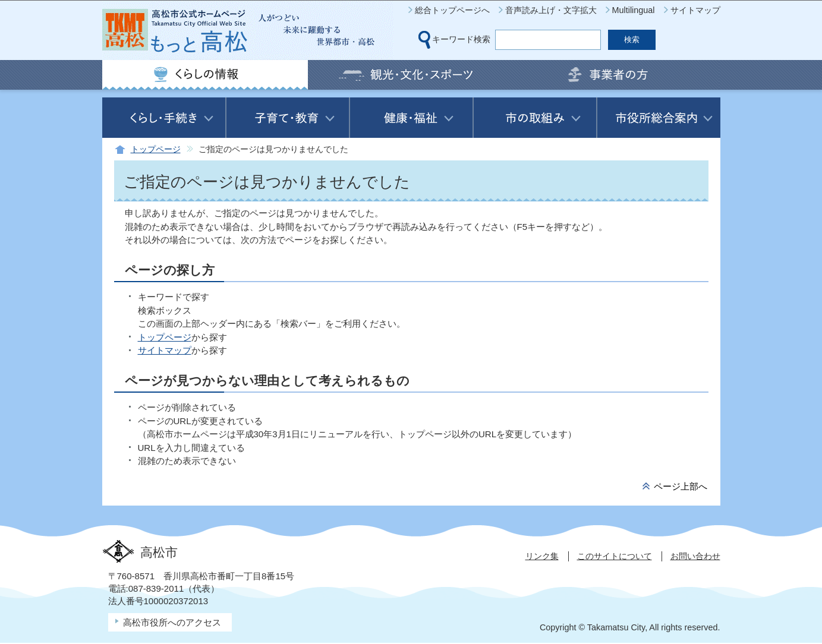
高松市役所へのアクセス (172, 622)
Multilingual (634, 10)
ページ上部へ (681, 486)
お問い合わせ (695, 556)
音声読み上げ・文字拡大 (551, 10)
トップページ (156, 149)
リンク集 (542, 556)
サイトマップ (695, 10)
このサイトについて (615, 556)
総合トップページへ (452, 10)
